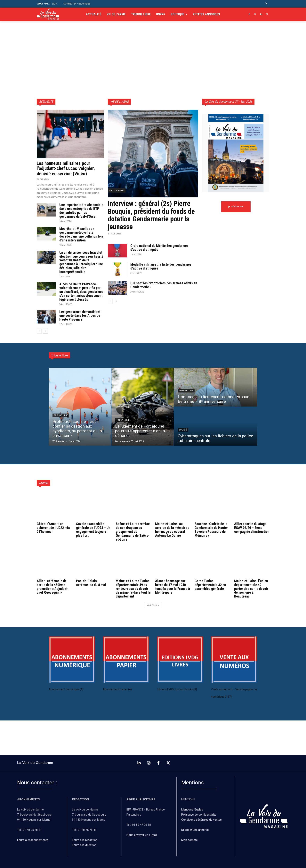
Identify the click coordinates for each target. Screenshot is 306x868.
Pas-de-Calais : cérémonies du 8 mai (91, 583)
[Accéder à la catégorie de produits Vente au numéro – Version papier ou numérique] (234, 669)
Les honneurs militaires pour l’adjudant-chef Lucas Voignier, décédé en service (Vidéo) (66, 168)
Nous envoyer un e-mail (142, 835)
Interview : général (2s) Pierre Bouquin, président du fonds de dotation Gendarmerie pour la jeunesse (151, 215)
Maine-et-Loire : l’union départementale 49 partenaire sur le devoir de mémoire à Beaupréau (251, 589)
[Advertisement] (153, 69)
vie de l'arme (117, 190)
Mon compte (189, 840)
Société (183, 430)
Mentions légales (192, 810)
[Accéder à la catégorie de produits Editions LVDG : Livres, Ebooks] (180, 665)
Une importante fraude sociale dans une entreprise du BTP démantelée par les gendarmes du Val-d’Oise (81, 210)
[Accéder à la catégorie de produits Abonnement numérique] (72, 665)
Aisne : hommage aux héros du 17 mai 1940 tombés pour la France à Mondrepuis (173, 587)
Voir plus (153, 605)
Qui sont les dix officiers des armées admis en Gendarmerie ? (164, 285)
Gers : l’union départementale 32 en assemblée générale (210, 585)
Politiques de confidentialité (199, 815)
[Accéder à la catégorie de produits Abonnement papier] (126, 665)
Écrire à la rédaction (85, 840)
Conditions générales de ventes (202, 820)
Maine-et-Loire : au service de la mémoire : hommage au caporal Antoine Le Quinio (172, 529)
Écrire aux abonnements (33, 840)
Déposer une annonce (195, 830)
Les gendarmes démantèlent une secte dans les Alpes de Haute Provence (80, 316)
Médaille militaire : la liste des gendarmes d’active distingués (161, 266)
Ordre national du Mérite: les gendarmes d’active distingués (159, 248)
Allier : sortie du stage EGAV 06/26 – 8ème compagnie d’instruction (252, 528)
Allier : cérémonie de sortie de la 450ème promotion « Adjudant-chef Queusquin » (53, 587)
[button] (266, 4)
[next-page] (45, 331)
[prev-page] (39, 331)
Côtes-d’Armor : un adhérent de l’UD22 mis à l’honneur (53, 528)
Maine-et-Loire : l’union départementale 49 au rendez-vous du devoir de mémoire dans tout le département (133, 589)
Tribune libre (61, 415)
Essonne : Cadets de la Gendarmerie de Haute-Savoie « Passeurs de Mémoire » (211, 529)
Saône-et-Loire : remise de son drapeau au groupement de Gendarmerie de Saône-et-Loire (133, 531)
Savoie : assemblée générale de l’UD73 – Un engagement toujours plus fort (93, 529)
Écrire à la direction (84, 845)
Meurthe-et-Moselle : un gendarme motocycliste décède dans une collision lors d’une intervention (81, 234)
